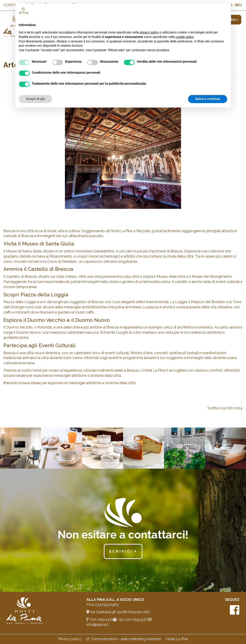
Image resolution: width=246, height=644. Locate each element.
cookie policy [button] (185, 37)
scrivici (123, 551)
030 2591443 (99, 619)
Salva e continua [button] (208, 99)
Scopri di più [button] (36, 99)
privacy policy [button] (149, 32)
